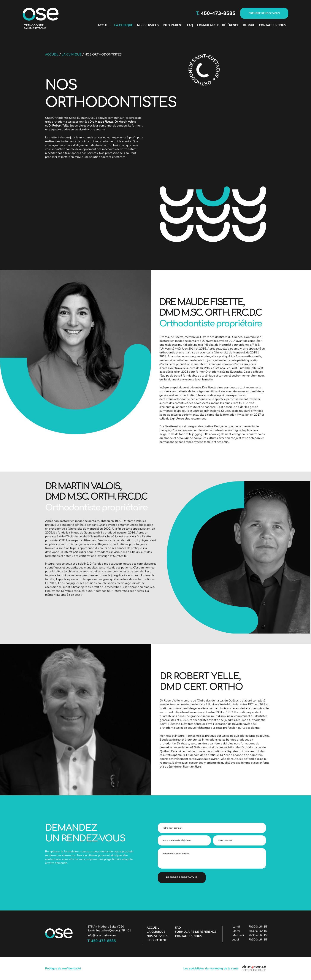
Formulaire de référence (218, 25)
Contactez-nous (273, 25)
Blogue (249, 25)
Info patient (173, 25)
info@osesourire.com (102, 935)
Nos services (148, 25)
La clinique (124, 25)
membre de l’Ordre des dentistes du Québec (213, 337)
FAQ (190, 25)
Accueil (104, 25)
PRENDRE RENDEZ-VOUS (264, 13)
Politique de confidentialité (63, 969)
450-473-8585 (217, 13)
